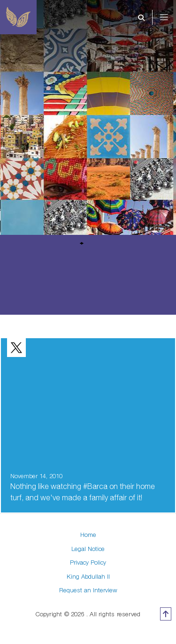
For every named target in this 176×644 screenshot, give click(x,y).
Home (88, 535)
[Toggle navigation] (170, 17)
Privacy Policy (88, 562)
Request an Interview (88, 590)
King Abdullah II (88, 576)
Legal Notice (88, 549)
